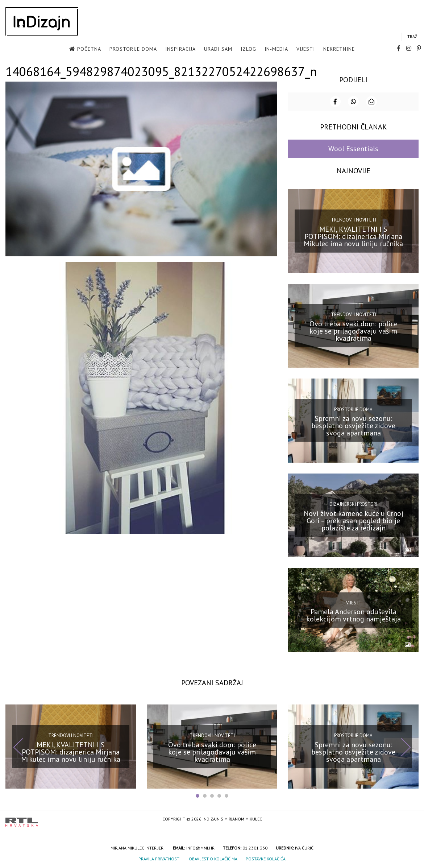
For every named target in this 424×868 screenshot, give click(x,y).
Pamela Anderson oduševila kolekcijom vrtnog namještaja (354, 615)
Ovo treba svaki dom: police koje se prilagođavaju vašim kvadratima (354, 330)
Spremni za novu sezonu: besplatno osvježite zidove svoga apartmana (353, 425)
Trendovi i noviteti (354, 219)
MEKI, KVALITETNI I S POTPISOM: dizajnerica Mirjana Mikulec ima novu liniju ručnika (353, 235)
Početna (89, 49)
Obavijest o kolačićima (213, 858)
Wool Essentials (353, 148)
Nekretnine (339, 49)
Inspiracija (180, 49)
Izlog (248, 49)
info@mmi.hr (200, 847)
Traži (413, 37)
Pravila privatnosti (159, 858)
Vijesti (306, 49)
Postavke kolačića (266, 858)
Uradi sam (218, 49)
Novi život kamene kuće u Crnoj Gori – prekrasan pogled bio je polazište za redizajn (354, 520)
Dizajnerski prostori (353, 503)
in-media (276, 49)
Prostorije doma (133, 49)
